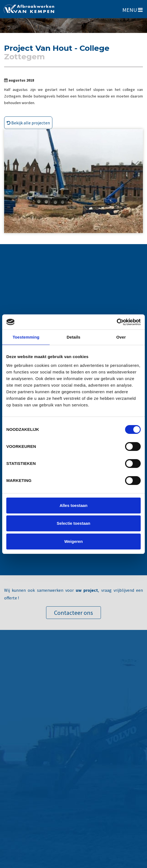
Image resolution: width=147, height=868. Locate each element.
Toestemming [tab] (26, 337)
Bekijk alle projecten (28, 123)
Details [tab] (73, 337)
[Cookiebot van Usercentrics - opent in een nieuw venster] (117, 322)
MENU (132, 10)
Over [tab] (121, 337)
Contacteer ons (73, 613)
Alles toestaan (73, 505)
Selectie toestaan (74, 523)
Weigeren (73, 541)
